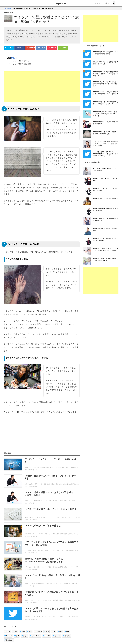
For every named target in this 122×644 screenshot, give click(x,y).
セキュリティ (35, 636)
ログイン (38, 632)
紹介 (60, 632)
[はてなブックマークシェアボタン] (41, 48)
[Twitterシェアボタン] (9, 48)
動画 (47, 632)
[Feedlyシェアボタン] (63, 48)
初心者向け (9, 640)
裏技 (17, 636)
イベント (57, 636)
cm (53, 632)
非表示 (13, 58)
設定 (29, 632)
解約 (22, 632)
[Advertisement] (42, 87)
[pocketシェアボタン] (52, 48)
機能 (67, 632)
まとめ (25, 636)
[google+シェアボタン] (30, 48)
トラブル (47, 636)
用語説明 (67, 636)
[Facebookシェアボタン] (20, 48)
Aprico (61, 3)
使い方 (7, 632)
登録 (15, 632)
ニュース (8, 636)
